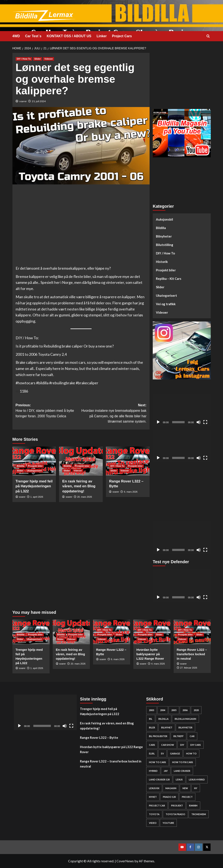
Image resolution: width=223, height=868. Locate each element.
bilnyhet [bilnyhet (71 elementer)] (167, 727)
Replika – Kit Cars (169, 279)
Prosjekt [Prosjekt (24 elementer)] (177, 806)
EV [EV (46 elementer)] (162, 753)
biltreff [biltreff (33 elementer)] (178, 736)
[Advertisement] (182, 79)
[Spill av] (158, 422)
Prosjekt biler (166, 270)
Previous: (48, 411)
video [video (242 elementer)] (153, 823)
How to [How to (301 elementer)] (191, 753)
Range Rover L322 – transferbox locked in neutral (192, 654)
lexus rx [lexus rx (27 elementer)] (154, 788)
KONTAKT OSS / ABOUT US (69, 36)
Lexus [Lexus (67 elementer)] (179, 779)
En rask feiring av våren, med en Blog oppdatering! (79, 486)
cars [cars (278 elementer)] (152, 745)
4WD (16, 36)
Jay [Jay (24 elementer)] (166, 771)
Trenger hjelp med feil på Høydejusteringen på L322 (34, 486)
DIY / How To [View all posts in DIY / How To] (24, 59)
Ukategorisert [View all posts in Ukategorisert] (34, 471)
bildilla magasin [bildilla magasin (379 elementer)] (185, 719)
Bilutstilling (165, 245)
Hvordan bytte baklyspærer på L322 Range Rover (150, 654)
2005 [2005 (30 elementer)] (174, 710)
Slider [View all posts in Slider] (38, 59)
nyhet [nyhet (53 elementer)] (153, 797)
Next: (114, 414)
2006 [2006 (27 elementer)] (185, 710)
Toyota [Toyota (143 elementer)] (154, 814)
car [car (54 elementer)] (192, 736)
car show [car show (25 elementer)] (168, 745)
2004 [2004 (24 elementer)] (163, 710)
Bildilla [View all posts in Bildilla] (21, 466)
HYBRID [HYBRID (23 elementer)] (153, 771)
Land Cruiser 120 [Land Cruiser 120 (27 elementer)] (159, 779)
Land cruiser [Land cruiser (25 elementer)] (182, 771)
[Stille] (199, 422)
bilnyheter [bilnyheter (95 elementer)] (185, 727)
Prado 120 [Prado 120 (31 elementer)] (169, 797)
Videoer (162, 312)
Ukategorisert (166, 295)
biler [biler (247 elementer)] (152, 727)
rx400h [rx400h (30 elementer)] (193, 806)
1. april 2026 (37, 497)
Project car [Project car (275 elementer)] (157, 806)
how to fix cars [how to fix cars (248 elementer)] (183, 762)
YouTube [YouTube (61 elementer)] (168, 823)
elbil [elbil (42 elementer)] (152, 753)
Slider (160, 287)
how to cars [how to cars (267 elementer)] (157, 762)
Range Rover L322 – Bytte (99, 738)
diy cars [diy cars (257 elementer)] (196, 745)
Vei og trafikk (166, 304)
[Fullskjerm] (205, 422)
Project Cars (122, 36)
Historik (162, 262)
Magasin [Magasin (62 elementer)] (171, 788)
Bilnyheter (164, 236)
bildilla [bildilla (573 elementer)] (164, 719)
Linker (102, 36)
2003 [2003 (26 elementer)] (151, 710)
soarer (23, 101)
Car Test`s (33, 36)
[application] (182, 410)
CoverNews (125, 861)
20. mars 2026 (85, 497)
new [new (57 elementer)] (185, 788)
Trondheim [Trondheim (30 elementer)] (199, 814)
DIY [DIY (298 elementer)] (182, 745)
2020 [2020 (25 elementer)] (196, 710)
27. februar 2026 (189, 668)
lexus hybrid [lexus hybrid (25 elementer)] (197, 779)
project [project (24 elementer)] (187, 797)
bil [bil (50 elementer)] (151, 719)
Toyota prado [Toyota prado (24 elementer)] (175, 814)
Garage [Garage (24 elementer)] (175, 753)
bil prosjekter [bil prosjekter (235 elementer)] (158, 736)
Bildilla (161, 228)
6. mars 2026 (131, 492)
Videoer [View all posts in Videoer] (49, 59)
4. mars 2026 (158, 664)
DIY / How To (165, 253)
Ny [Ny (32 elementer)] (196, 788)
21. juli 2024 (39, 101)
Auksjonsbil (164, 219)
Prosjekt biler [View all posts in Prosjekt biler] (35, 466)
